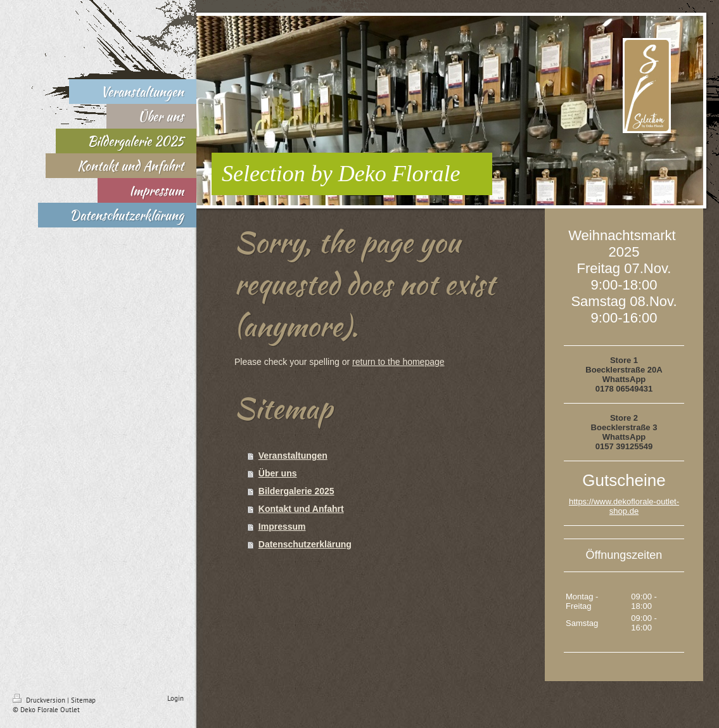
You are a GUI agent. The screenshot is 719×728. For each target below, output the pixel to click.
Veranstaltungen (293, 456)
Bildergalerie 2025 (296, 491)
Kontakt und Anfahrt (301, 509)
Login (175, 698)
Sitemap (83, 700)
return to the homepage (398, 362)
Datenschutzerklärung (305, 544)
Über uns (278, 473)
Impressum (282, 527)
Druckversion (40, 700)
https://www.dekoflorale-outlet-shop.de (624, 506)
